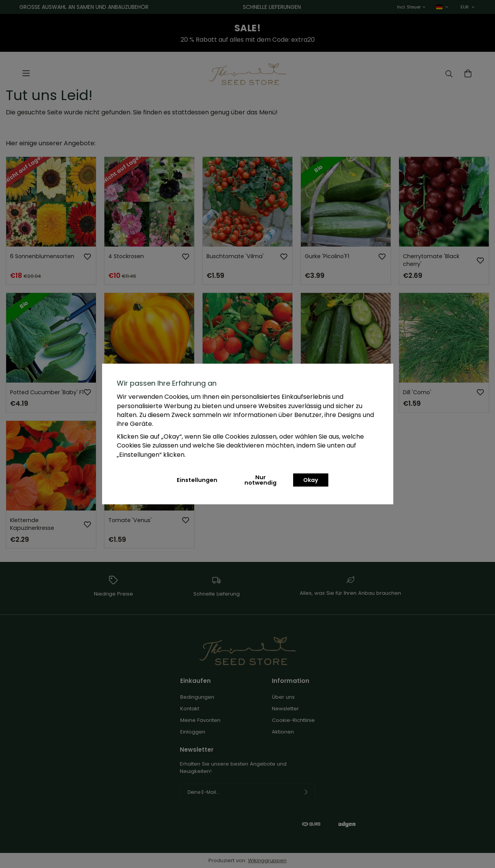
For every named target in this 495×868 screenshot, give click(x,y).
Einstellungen (197, 480)
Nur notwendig (260, 480)
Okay (311, 480)
